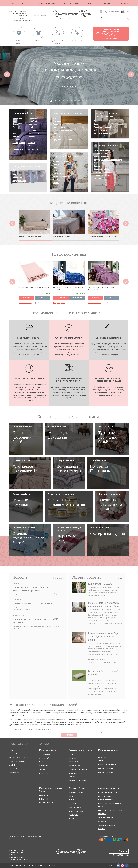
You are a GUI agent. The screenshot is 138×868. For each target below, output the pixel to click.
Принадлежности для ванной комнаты (107, 114)
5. (67, 101)
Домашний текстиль (65, 156)
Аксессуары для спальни (68, 113)
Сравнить (41, 300)
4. (63, 101)
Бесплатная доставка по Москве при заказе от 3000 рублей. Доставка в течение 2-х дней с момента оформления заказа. (113, 34)
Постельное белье (23, 113)
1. (51, 101)
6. (71, 101)
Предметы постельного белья (27, 168)
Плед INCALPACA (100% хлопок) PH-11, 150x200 (68, 287)
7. (75, 101)
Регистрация (114, 12)
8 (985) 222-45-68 (20, 16)
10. (87, 101)
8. (79, 101)
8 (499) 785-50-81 (20, 11)
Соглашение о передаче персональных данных (25, 836)
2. (55, 101)
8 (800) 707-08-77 (20, 18)
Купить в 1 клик (42, 295)
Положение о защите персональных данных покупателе (28, 839)
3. (59, 101)
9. (83, 101)
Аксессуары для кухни (107, 146)
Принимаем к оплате (106, 836)
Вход (106, 12)
